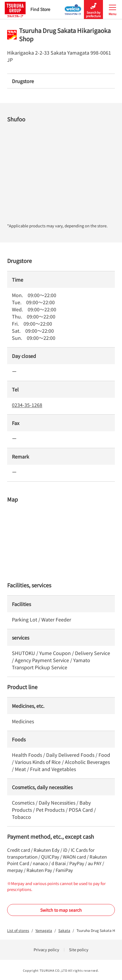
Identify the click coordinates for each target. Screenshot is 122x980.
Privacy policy (46, 950)
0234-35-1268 (27, 405)
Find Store (28, 9)
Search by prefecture (93, 10)
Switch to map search (61, 910)
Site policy (79, 950)
